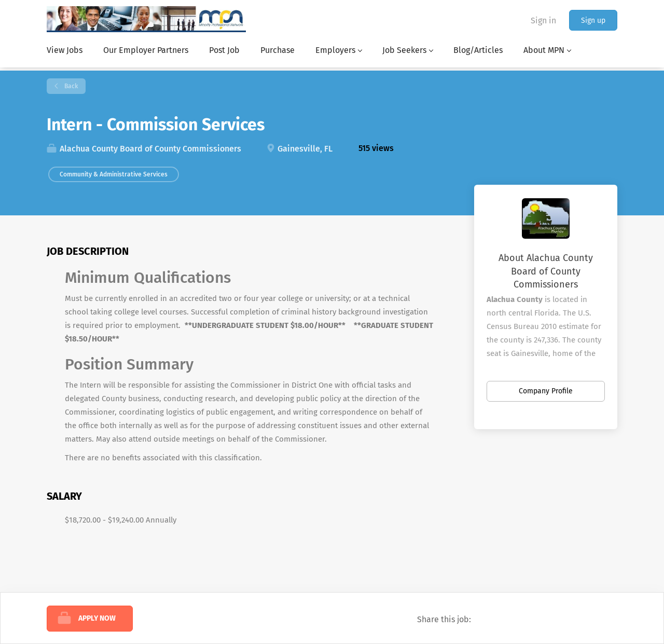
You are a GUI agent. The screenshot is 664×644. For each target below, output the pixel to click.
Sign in (543, 20)
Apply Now (97, 618)
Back (70, 86)
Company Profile (546, 391)
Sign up (593, 20)
